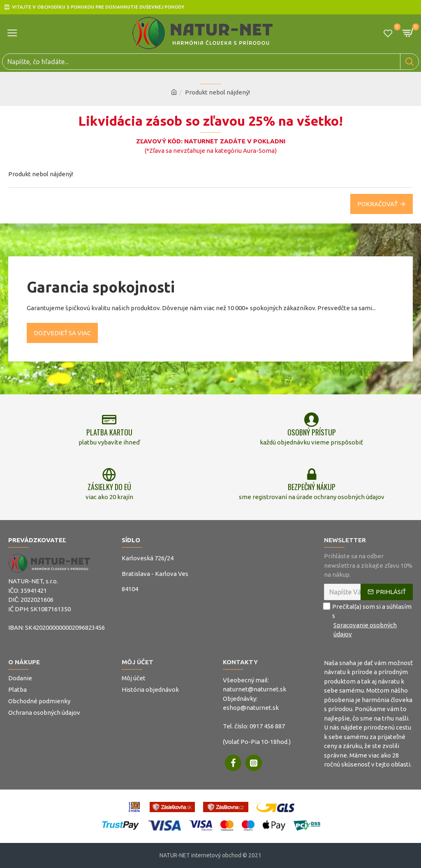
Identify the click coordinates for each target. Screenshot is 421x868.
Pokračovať (377, 204)
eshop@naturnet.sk (251, 708)
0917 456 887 (267, 726)
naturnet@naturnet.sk (254, 689)
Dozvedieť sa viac (62, 332)
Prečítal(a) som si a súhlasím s (368, 621)
